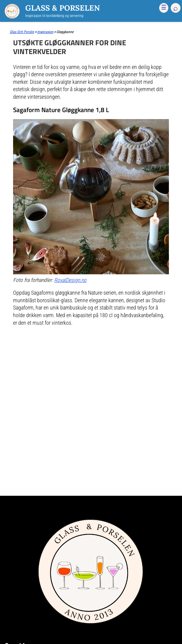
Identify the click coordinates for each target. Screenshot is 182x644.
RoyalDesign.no (70, 280)
